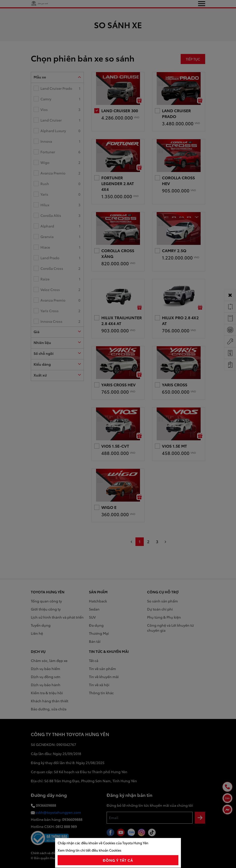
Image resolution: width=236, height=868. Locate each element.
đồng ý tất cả (118, 860)
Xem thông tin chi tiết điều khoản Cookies (89, 850)
